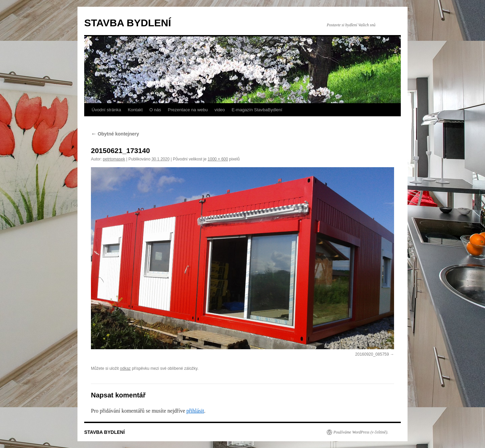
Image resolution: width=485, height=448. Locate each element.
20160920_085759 (372, 354)
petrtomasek (114, 159)
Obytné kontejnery (115, 134)
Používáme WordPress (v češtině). (361, 432)
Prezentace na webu (188, 110)
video (220, 110)
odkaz (125, 368)
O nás (155, 110)
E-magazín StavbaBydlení (257, 110)
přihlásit (195, 411)
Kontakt (135, 110)
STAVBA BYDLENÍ (128, 23)
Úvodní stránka (106, 110)
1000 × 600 (218, 159)
